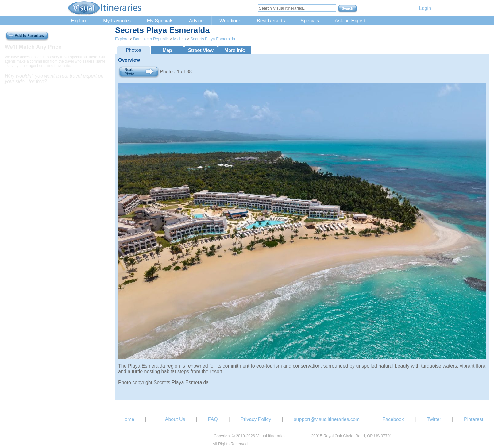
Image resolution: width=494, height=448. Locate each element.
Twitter (434, 419)
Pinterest (474, 419)
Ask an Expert (350, 21)
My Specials (160, 21)
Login (425, 8)
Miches (179, 39)
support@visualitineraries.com (327, 419)
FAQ (213, 419)
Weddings (230, 21)
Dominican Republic (151, 39)
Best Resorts (271, 21)
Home (128, 419)
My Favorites (117, 21)
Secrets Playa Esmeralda (213, 39)
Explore (79, 21)
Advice (196, 21)
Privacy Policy (256, 419)
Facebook (393, 419)
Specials (310, 21)
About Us (175, 419)
